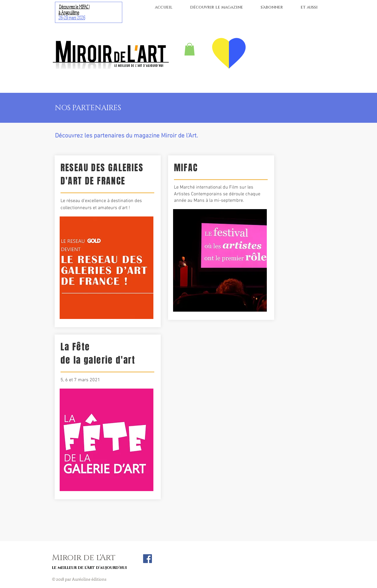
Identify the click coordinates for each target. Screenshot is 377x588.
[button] (190, 49)
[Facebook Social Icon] (148, 559)
